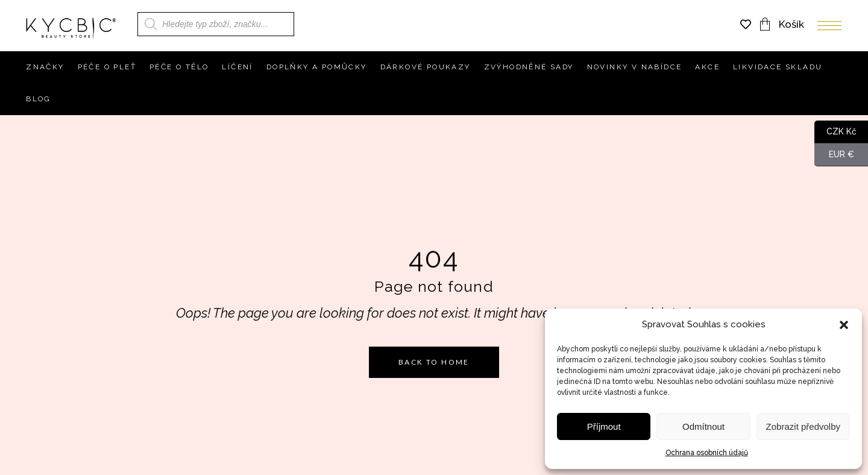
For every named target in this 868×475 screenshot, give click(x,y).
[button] (844, 325)
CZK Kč (835, 132)
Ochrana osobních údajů (707, 453)
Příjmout (604, 426)
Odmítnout (703, 426)
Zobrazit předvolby (803, 426)
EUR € (834, 155)
